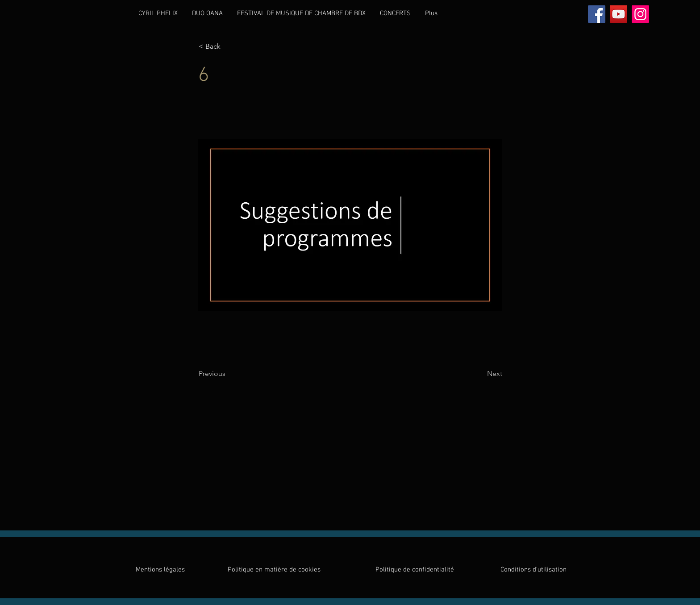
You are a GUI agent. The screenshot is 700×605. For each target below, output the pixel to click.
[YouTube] (619, 14)
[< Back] (228, 46)
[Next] (480, 374)
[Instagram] (640, 14)
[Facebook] (597, 14)
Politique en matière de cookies (275, 570)
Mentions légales (160, 570)
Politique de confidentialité (415, 570)
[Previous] (228, 374)
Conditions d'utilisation (533, 570)
